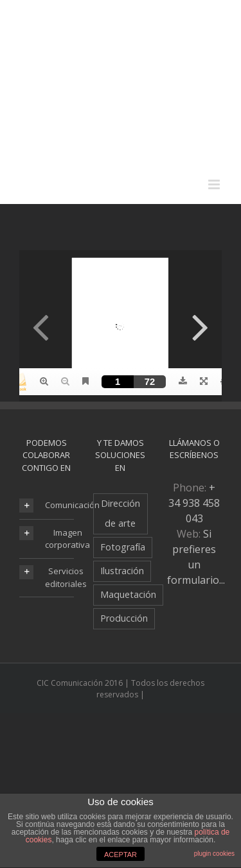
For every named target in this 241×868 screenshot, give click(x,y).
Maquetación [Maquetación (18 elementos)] (128, 594)
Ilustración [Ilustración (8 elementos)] (122, 571)
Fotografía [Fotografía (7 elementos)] (123, 547)
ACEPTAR (121, 855)
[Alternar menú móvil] (215, 184)
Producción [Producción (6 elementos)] (124, 618)
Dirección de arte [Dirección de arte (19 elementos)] (121, 513)
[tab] (47, 506)
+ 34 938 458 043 (194, 503)
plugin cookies (214, 854)
